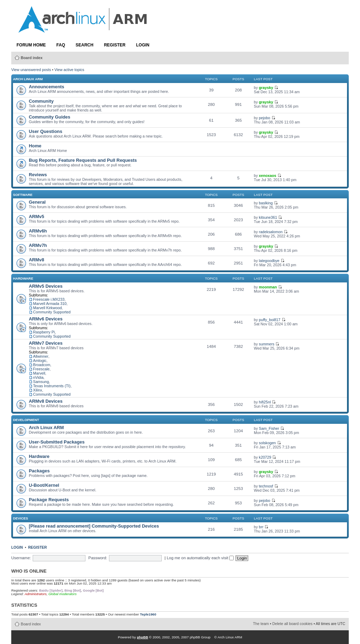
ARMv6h (38, 231)
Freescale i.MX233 (49, 299)
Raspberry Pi (44, 332)
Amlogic (40, 361)
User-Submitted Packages (57, 442)
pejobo (264, 118)
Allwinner (41, 356)
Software (23, 195)
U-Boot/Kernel (44, 485)
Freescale (41, 369)
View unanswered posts (31, 70)
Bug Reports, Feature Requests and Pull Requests (83, 160)
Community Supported (52, 312)
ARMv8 (37, 260)
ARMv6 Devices (46, 319)
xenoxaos (267, 176)
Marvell (39, 373)
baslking (266, 203)
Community (41, 101)
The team (261, 624)
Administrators (36, 594)
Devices (21, 518)
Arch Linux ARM (28, 79)
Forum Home (31, 45)
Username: (21, 558)
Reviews (38, 175)
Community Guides (50, 117)
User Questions (46, 131)
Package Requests (49, 500)
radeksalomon (271, 232)
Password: (98, 558)
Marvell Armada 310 (50, 304)
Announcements (47, 87)
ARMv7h (38, 245)
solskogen (267, 443)
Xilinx (38, 390)
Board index (32, 58)
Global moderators (63, 594)
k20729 (265, 457)
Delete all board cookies (292, 624)
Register (115, 45)
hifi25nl (265, 402)
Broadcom (42, 365)
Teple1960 (148, 614)
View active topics (69, 70)
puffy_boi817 (269, 320)
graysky (266, 88)
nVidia (38, 377)
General (37, 202)
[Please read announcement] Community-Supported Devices (94, 526)
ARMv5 (37, 216)
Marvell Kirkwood (47, 308)
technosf (266, 486)
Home (35, 146)
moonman (268, 287)
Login (143, 45)
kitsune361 (268, 217)
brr (261, 527)
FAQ (61, 45)
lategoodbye (269, 261)
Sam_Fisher (269, 428)
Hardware (23, 278)
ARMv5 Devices (46, 286)
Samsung (41, 382)
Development (26, 420)
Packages (39, 471)
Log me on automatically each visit (200, 558)
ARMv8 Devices (46, 401)
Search (85, 45)
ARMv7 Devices (46, 343)
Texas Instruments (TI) (52, 386)
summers (266, 344)
